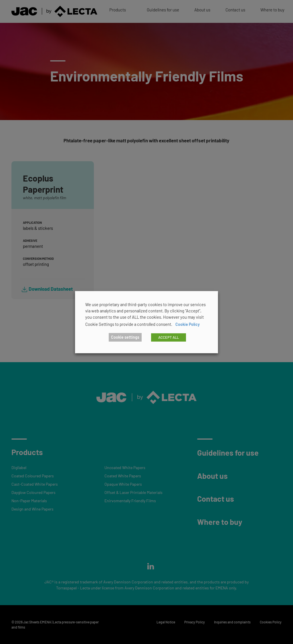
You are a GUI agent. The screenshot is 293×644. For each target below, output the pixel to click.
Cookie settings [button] (125, 337)
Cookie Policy (188, 324)
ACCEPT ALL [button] (169, 337)
